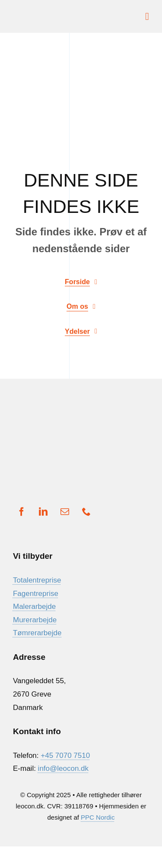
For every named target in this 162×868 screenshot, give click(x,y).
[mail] (65, 512)
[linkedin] (43, 512)
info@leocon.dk (63, 768)
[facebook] (22, 512)
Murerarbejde (35, 620)
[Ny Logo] (46, 13)
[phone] (86, 512)
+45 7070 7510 (65, 756)
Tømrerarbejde (37, 633)
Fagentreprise (36, 594)
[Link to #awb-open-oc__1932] (147, 16)
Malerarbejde (34, 607)
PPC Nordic (98, 817)
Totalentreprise (37, 580)
